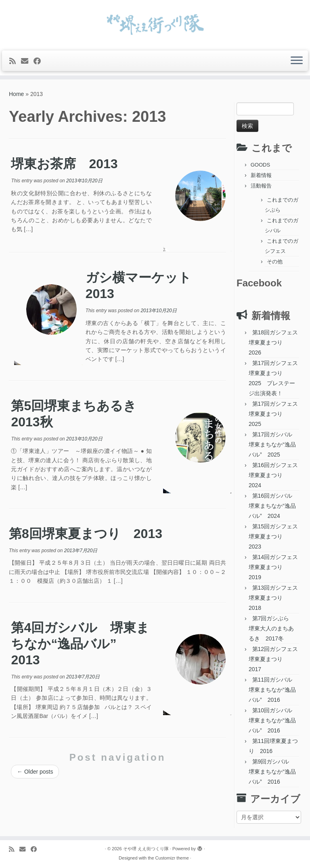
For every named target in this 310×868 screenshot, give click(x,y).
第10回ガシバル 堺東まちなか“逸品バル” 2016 (273, 720)
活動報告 (261, 186)
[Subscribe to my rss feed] (15, 61)
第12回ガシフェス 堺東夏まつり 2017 (276, 659)
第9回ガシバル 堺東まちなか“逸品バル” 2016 (272, 772)
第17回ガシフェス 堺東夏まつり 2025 (276, 414)
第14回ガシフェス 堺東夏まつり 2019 (276, 567)
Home (16, 94)
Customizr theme (172, 858)
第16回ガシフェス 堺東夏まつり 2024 (276, 475)
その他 (275, 262)
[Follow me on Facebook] (40, 61)
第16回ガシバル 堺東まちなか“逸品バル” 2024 (273, 506)
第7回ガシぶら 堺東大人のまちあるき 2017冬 (272, 628)
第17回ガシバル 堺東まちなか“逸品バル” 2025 (273, 444)
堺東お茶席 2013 (64, 164)
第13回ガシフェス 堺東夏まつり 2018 (276, 598)
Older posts (35, 772)
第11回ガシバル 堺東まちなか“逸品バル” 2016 (273, 690)
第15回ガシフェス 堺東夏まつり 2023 (276, 536)
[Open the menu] (297, 61)
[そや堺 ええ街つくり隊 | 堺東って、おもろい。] (155, 24)
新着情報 (261, 175)
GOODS (260, 165)
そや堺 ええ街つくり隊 (146, 849)
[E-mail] (27, 61)
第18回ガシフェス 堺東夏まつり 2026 (276, 342)
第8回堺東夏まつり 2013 (86, 534)
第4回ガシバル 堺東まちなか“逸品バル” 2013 (80, 644)
